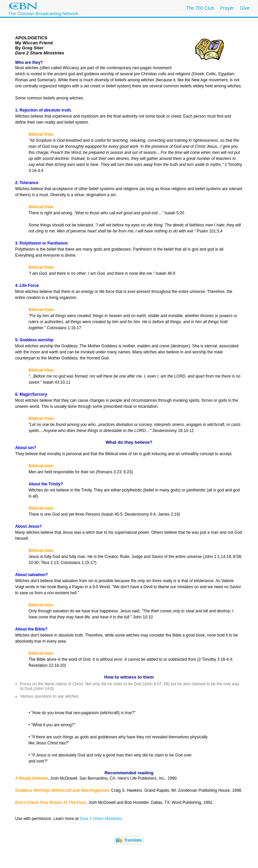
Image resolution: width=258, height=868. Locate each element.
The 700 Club (200, 8)
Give (245, 8)
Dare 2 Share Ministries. (101, 819)
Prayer (227, 8)
